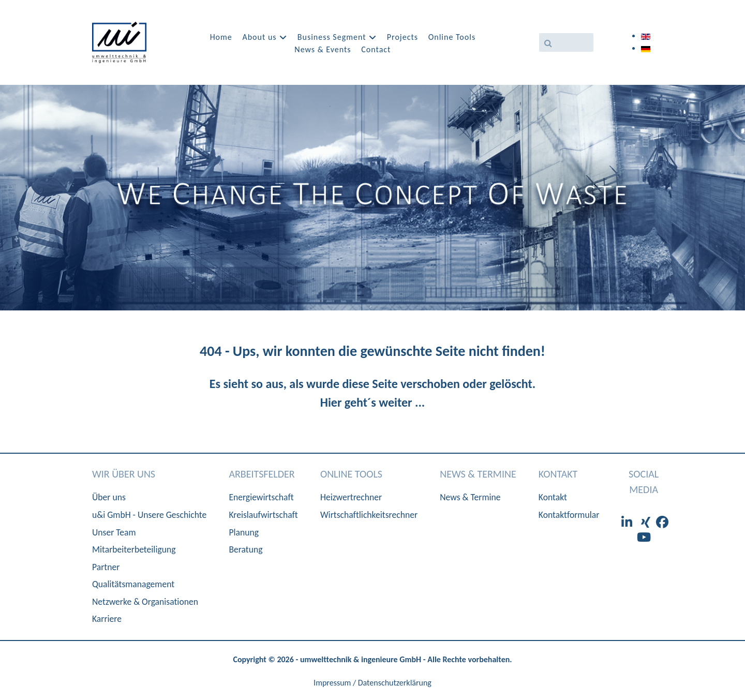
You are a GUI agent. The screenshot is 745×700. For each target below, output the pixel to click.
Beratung (245, 549)
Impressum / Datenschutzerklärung (373, 683)
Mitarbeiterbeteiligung (134, 549)
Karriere (107, 619)
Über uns (109, 497)
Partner (106, 567)
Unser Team (114, 532)
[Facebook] (662, 522)
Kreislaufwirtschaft (263, 515)
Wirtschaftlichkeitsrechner (369, 515)
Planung (244, 532)
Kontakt (553, 497)
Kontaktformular (569, 515)
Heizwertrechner (351, 497)
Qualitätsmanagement (133, 584)
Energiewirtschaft (261, 497)
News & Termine (470, 497)
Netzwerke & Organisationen (145, 602)
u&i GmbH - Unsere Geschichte (149, 515)
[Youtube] (644, 537)
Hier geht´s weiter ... (373, 402)
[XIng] (647, 522)
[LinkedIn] (628, 522)
